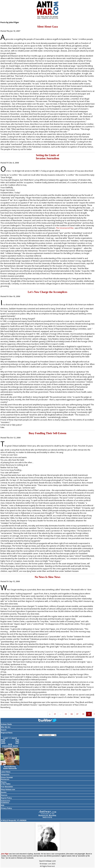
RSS (3, 805)
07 (77, 714)
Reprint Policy (6, 798)
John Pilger (5, 854)
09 (89, 714)
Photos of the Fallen (6, 783)
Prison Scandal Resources (7, 778)
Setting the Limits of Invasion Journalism (47, 157)
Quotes (4, 792)
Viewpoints (5, 775)
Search (4, 730)
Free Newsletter (7, 787)
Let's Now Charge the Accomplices (48, 292)
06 (72, 714)
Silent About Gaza (47, 27)
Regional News (7, 733)
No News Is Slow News (47, 577)
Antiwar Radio (6, 724)
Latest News (6, 772)
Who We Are (6, 727)
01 (55, 714)
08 (83, 714)
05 (66, 714)
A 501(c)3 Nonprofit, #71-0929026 (14, 820)
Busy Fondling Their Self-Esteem (47, 433)
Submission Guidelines (5, 802)
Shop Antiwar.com (8, 789)
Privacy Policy (6, 808)
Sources (4, 795)
